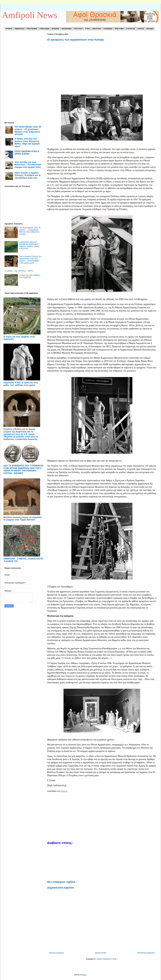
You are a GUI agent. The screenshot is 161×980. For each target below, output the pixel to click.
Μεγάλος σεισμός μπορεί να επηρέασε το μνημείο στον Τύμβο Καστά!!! (23, 519)
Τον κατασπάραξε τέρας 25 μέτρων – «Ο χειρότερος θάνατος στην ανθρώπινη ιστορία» (28, 130)
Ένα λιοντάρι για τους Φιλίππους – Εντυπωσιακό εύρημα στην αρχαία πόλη (28, 165)
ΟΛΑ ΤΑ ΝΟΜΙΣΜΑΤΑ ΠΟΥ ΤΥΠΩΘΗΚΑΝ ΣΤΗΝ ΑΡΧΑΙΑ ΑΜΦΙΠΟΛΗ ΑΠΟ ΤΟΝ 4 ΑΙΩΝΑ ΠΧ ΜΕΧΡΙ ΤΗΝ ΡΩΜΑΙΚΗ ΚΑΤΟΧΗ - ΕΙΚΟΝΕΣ (23, 469)
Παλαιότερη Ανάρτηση (146, 953)
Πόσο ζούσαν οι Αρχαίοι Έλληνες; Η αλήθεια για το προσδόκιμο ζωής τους (28, 175)
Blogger (83, 975)
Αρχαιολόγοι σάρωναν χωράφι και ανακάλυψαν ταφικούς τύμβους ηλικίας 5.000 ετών (29, 245)
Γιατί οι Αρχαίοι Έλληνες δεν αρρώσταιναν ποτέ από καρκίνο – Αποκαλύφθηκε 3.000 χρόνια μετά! (30, 260)
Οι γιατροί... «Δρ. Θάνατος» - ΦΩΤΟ (19, 271)
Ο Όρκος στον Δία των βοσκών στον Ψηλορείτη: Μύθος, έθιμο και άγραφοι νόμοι (27, 142)
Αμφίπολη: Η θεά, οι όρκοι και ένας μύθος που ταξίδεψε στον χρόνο (21, 384)
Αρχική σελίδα (100, 953)
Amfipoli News (30, 15)
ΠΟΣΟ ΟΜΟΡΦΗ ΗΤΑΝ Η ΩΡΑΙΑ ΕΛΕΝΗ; (27, 153)
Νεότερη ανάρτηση (56, 953)
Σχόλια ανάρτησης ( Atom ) (107, 959)
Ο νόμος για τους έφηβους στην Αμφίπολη (30, 276)
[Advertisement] (102, 68)
